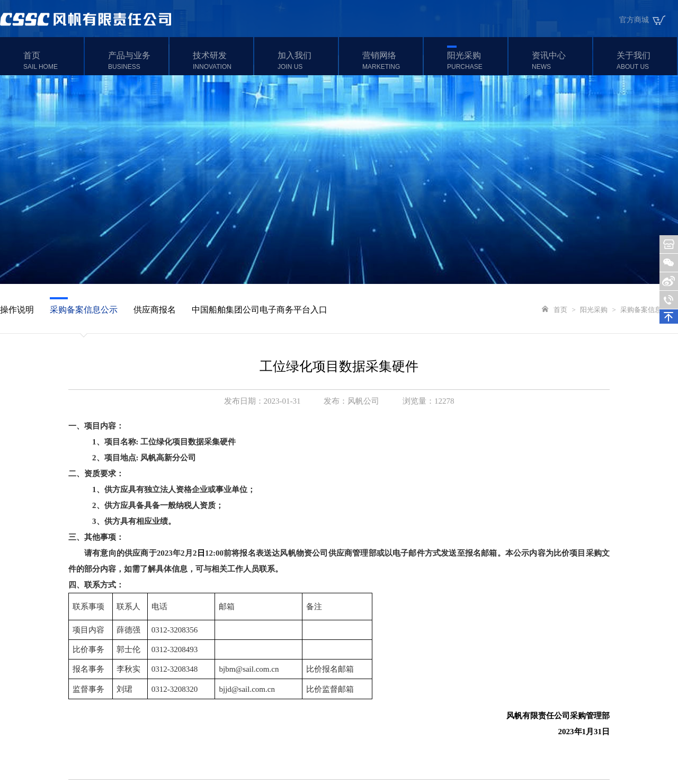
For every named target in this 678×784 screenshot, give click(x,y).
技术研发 (222, 61)
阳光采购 (476, 61)
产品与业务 (137, 61)
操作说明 (17, 310)
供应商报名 (155, 310)
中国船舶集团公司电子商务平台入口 (260, 310)
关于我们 (645, 61)
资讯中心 (561, 61)
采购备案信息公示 (84, 310)
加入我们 (306, 61)
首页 (52, 61)
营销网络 (391, 61)
